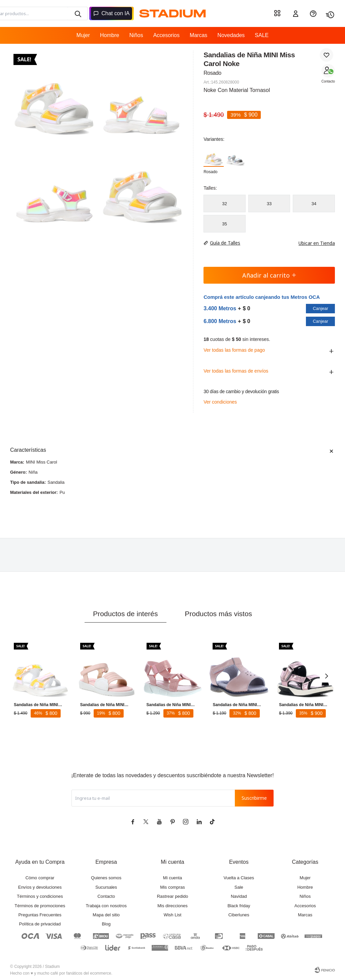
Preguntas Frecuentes (40, 915)
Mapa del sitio (106, 915)
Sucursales (106, 887)
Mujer (83, 35)
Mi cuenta (172, 878)
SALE (262, 35)
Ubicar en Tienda (313, 243)
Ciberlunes (239, 915)
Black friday (239, 906)
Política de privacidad (40, 924)
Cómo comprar (40, 878)
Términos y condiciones (40, 896)
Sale (239, 887)
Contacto (328, 81)
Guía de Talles (225, 243)
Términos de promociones (40, 906)
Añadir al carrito (269, 275)
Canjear (320, 308)
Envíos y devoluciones (40, 887)
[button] (326, 676)
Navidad (239, 896)
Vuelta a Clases (239, 878)
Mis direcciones (172, 906)
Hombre (110, 35)
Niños (136, 35)
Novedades (231, 35)
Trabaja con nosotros (106, 906)
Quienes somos (106, 878)
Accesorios (166, 35)
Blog (106, 924)
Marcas (198, 35)
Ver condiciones (220, 402)
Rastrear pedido (173, 896)
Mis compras (172, 887)
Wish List (173, 915)
